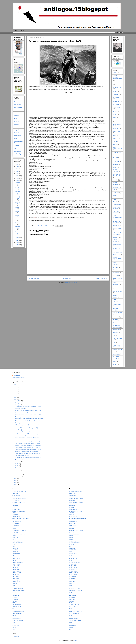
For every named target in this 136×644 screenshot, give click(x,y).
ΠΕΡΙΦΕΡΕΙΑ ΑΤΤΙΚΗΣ (116, 208)
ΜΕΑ (114, 190)
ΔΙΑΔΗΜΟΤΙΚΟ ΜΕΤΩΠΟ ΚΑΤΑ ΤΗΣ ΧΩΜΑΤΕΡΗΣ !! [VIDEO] (29, 419)
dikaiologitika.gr (18, 107)
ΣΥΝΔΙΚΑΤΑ (116, 94)
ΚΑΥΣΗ (115, 167)
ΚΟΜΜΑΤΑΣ (116, 273)
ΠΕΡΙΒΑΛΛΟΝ (117, 87)
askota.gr (16, 133)
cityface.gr (17, 145)
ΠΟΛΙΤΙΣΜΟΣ (117, 131)
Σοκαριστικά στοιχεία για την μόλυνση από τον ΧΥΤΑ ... (28, 433)
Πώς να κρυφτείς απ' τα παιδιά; (22, 455)
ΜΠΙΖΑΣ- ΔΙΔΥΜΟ (115, 201)
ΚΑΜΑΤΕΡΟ (116, 187)
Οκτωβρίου (18, 192)
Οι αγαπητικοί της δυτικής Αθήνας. (23, 413)
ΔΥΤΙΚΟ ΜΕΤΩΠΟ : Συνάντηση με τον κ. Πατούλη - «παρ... (29, 411)
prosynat (16, 130)
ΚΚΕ (114, 270)
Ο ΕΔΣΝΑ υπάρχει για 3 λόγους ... (23, 431)
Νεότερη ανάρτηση (34, 278)
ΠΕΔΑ (114, 323)
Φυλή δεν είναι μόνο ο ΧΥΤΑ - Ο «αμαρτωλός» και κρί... (28, 421)
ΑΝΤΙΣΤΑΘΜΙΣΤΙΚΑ (17, 497)
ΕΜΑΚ (115, 117)
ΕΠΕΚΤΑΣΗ (116, 102)
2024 (17, 169)
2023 (17, 171)
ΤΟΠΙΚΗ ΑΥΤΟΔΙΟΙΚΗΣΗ (117, 216)
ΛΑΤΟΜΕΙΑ (116, 276)
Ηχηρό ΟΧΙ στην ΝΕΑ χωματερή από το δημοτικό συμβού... (29, 435)
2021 (17, 176)
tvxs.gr (16, 127)
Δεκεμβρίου (18, 183)
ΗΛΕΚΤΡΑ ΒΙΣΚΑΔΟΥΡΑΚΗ (117, 259)
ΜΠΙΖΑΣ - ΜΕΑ (117, 287)
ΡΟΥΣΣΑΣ (116, 333)
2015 (17, 245)
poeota (16, 110)
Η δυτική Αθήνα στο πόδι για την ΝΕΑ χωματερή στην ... (28, 439)
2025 (17, 166)
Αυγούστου (18, 203)
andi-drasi (17, 113)
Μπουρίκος (116, 317)
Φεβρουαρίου (18, 227)
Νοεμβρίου (18, 403)
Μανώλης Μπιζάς (115, 309)
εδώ (35, 218)
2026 (17, 164)
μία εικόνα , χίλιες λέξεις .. (21, 409)
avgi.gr (16, 101)
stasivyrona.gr (18, 104)
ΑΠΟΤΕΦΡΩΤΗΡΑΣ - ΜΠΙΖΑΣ (117, 175)
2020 (17, 178)
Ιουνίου (17, 211)
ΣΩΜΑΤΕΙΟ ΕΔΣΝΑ (116, 358)
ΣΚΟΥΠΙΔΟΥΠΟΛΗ (17, 606)
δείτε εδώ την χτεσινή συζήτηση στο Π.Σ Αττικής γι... (27, 427)
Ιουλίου (17, 207)
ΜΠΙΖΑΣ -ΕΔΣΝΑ (115, 296)
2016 (17, 242)
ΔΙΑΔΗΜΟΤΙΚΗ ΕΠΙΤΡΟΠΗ (117, 233)
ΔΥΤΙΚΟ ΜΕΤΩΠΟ (115, 241)
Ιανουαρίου (18, 233)
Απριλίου (18, 219)
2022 (17, 173)
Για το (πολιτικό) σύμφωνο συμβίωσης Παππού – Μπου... (28, 407)
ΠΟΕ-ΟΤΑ (116, 139)
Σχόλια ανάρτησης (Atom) (71, 283)
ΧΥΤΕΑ (115, 364)
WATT (114, 136)
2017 (17, 240)
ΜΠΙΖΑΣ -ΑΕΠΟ (117, 291)
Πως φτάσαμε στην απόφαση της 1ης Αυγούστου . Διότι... (28, 417)
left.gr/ (16, 118)
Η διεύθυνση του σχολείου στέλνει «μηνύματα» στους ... (28, 449)
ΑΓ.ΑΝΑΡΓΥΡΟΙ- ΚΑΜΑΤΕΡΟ (117, 222)
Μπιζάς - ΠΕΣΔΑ (117, 313)
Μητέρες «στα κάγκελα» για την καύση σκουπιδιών (27, 451)
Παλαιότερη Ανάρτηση (101, 278)
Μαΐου (17, 215)
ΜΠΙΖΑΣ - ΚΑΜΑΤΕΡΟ (116, 283)
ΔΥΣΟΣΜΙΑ (116, 237)
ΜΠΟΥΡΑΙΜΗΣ (117, 304)
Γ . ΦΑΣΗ (115, 180)
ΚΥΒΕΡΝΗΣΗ (117, 120)
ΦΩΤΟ (115, 361)
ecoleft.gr (16, 116)
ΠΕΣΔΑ (115, 92)
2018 (17, 238)
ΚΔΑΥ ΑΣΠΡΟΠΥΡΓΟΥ (117, 148)
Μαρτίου (18, 223)
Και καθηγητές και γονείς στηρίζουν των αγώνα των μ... (28, 447)
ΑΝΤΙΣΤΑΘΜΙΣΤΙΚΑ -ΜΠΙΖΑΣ (117, 161)
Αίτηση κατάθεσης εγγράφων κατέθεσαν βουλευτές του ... (28, 453)
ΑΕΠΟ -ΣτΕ (116, 193)
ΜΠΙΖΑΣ (115, 73)
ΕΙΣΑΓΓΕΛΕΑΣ (117, 244)
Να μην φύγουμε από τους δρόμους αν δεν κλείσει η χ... (28, 441)
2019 (17, 181)
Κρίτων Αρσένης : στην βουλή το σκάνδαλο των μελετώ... (28, 425)
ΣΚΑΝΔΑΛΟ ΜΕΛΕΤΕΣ (116, 212)
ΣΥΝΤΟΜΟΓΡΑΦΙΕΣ (17, 613)
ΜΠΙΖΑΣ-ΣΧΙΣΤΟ (115, 301)
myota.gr (16, 121)
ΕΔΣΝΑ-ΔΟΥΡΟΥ (115, 184)
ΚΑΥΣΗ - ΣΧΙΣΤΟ (115, 264)
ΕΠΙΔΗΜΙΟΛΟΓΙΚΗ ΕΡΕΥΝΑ (117, 253)
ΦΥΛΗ (114, 114)
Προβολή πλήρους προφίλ (19, 378)
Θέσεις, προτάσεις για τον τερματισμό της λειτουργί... (27, 437)
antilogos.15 (17, 376)
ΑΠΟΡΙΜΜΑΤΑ (117, 83)
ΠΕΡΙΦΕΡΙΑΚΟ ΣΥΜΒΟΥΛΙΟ (117, 326)
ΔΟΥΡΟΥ (115, 164)
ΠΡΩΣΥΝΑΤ (116, 104)
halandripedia (18, 151)
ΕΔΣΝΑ (115, 112)
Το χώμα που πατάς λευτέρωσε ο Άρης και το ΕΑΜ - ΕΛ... (28, 415)
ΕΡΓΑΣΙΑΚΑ (116, 129)
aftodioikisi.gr (18, 154)
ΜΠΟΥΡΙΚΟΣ (116, 204)
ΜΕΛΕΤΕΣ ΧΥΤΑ (117, 107)
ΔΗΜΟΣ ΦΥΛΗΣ (117, 229)
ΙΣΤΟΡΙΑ (115, 157)
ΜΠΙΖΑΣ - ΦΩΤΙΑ (115, 196)
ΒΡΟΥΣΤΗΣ (116, 226)
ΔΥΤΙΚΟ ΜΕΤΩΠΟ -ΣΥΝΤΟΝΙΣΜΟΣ (117, 77)
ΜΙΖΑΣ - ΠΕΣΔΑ (117, 278)
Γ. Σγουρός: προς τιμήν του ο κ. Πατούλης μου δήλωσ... (28, 429)
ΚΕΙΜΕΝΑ (116, 267)
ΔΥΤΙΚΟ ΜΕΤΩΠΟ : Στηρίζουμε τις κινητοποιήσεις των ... (28, 457)
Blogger (75, 641)
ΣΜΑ (114, 343)
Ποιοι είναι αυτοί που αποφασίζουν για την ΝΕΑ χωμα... (28, 443)
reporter (16, 138)
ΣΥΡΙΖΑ (115, 141)
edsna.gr (16, 124)
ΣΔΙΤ (114, 336)
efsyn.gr (16, 148)
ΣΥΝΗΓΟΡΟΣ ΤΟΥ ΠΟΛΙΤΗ (117, 346)
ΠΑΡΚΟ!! (115, 320)
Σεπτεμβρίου (18, 198)
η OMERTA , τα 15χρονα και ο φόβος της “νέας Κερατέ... (28, 445)
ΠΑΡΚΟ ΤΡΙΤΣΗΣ (115, 171)
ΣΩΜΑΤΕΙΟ (116, 354)
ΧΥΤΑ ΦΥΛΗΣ (117, 97)
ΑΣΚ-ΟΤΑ (115, 144)
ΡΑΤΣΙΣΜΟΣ (116, 330)
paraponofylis (18, 135)
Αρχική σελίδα (67, 278)
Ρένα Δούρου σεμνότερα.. (21, 423)
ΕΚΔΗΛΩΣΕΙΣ (117, 248)
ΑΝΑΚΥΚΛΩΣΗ (117, 153)
